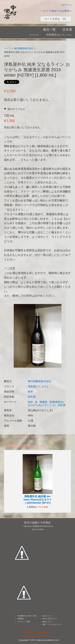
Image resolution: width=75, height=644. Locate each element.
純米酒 (32, 397)
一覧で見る (39, 446)
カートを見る (56, 19)
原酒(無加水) (57, 402)
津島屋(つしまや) (38, 386)
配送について (47, 622)
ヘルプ (45, 11)
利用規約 (21, 619)
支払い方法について (50, 619)
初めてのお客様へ (62, 11)
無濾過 (43, 402)
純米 (30, 402)
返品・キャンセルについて (52, 624)
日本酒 (67, 30)
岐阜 (30, 392)
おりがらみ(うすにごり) (42, 405)
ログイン (67, 5)
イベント (34, 35)
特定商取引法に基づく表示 (27, 616)
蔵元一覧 (49, 30)
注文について (47, 616)
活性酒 (61, 405)
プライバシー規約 (24, 622)
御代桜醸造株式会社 (24, 48)
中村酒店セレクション (59, 35)
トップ (7, 48)
